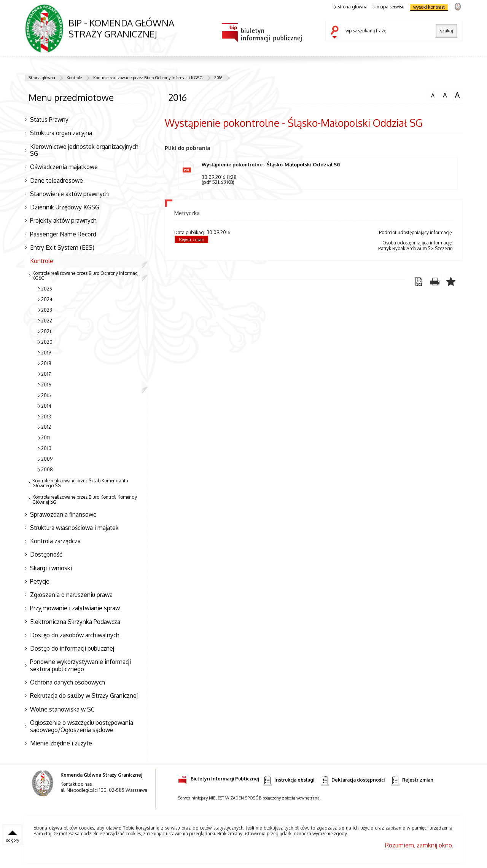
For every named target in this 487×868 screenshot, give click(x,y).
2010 (46, 448)
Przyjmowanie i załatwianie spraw (75, 608)
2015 (46, 395)
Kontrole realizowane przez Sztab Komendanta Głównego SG (80, 483)
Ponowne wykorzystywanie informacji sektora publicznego (80, 665)
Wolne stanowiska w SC (62, 709)
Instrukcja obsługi (289, 780)
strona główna (351, 7)
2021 (46, 331)
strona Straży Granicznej (458, 6)
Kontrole (74, 78)
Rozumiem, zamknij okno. (419, 845)
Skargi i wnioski (51, 568)
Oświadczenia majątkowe (64, 167)
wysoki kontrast (429, 7)
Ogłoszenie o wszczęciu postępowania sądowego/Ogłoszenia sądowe (82, 726)
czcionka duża (457, 95)
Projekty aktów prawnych (63, 220)
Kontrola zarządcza (55, 541)
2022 (47, 321)
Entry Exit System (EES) (62, 247)
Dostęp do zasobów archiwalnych (75, 635)
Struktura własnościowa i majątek (74, 528)
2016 (218, 78)
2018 (46, 363)
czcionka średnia (445, 95)
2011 (45, 438)
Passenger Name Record (63, 234)
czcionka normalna (433, 94)
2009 (47, 459)
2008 (47, 470)
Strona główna (42, 78)
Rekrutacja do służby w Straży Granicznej (84, 696)
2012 (46, 427)
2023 (47, 310)
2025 (47, 289)
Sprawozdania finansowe (63, 514)
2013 (46, 417)
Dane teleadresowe (56, 180)
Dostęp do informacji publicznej (72, 648)
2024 (47, 299)
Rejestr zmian (192, 239)
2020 (47, 342)
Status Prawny (49, 120)
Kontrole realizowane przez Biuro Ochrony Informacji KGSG (148, 78)
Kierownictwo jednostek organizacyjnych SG (84, 150)
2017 (46, 374)
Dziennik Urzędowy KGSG (65, 207)
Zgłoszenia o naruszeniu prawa (71, 595)
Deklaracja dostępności (353, 780)
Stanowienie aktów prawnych (69, 194)
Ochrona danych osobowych (68, 682)
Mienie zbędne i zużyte (61, 743)
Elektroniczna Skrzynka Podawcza (75, 622)
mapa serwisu (389, 7)
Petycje (40, 581)
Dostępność (46, 554)
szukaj (336, 33)
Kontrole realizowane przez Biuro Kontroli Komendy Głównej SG (85, 499)
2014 (46, 406)
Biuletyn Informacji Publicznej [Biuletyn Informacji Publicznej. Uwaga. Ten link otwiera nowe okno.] (219, 778)
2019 (46, 353)
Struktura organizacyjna (61, 133)
